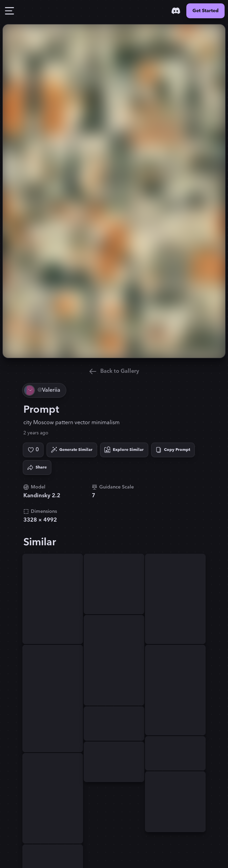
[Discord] (176, 11)
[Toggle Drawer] (9, 11)
